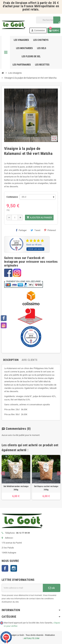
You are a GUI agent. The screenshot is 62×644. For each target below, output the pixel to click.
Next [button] (59, 473)
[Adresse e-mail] (22, 588)
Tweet (35, 230)
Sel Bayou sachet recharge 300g (46, 488)
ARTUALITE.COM (32, 638)
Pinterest (50, 230)
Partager (21, 230)
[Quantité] (15, 218)
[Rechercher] (48, 20)
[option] (16, 477)
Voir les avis (35, 249)
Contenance (12, 197)
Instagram (14, 568)
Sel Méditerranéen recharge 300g (16, 488)
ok (52, 588)
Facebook (5, 568)
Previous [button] (3, 473)
